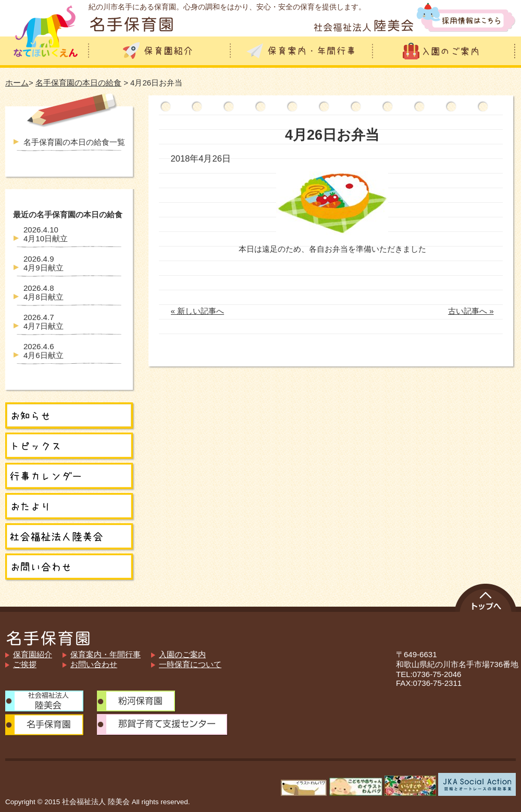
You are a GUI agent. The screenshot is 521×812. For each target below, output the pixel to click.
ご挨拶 (25, 664)
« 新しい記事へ (198, 311)
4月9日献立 (44, 263)
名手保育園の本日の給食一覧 (74, 142)
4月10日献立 (46, 234)
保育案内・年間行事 (106, 654)
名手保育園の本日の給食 (78, 83)
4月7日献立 (44, 322)
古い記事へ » (471, 311)
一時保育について (190, 664)
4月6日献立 (44, 351)
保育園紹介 (33, 654)
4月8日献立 (44, 292)
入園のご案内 (182, 654)
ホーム (17, 83)
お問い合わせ (94, 664)
